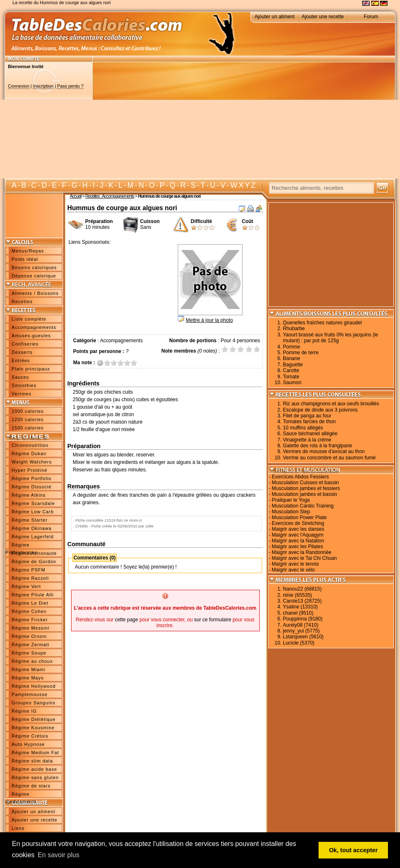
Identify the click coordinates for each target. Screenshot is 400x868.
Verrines (22, 394)
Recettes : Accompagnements (109, 196)
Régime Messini (31, 628)
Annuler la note (100, 363)
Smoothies (24, 385)
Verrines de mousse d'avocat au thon (324, 451)
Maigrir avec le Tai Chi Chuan (304, 558)
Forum (371, 17)
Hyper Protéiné (29, 470)
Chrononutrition (30, 445)
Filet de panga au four (307, 416)
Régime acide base (34, 769)
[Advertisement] (238, 120)
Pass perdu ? (70, 86)
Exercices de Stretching (298, 523)
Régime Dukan (29, 454)
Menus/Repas (28, 251)
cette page (126, 620)
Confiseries (25, 344)
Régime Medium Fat (35, 753)
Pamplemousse (29, 694)
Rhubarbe (294, 329)
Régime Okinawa (32, 528)
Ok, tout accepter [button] (353, 850)
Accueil (76, 196)
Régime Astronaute (34, 553)
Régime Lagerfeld (33, 537)
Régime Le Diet (30, 603)
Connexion (19, 86)
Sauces (20, 377)
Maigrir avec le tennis (295, 564)
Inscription (43, 86)
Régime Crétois (30, 736)
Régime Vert (26, 586)
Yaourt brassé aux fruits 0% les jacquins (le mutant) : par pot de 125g (330, 338)
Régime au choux (32, 661)
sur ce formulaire (212, 620)
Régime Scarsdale (33, 503)
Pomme (291, 347)
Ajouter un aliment (275, 17)
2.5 (119, 363)
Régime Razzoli (30, 578)
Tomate (291, 377)
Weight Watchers (32, 462)
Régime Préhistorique (21, 546)
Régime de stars (31, 786)
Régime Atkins (29, 495)
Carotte (291, 370)
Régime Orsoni (29, 636)
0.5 (106, 363)
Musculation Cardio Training (303, 506)
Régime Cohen (29, 611)
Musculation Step (291, 512)
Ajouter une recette (323, 17)
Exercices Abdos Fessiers (300, 477)
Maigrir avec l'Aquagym (297, 535)
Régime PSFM (28, 570)
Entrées (21, 360)
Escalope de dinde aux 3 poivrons (320, 410)
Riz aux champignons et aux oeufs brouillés (331, 404)
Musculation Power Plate (299, 517)
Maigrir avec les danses (298, 529)
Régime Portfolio (32, 478)
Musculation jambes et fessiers (306, 488)
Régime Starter (30, 520)
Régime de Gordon (34, 562)
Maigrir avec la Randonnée (301, 552)
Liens (18, 828)
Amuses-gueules (31, 336)
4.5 (132, 363)
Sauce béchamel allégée (310, 434)
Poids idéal (25, 259)
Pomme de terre (301, 353)
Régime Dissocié (32, 487)
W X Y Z (243, 185)
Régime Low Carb (33, 512)
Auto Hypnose (28, 744)
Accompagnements (34, 327)
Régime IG (24, 711)
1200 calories (28, 419)
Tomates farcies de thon (309, 422)
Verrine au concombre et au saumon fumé (329, 458)
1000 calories (28, 411)
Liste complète (29, 319)
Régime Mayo (28, 678)
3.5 (125, 363)
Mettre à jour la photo (209, 320)
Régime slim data (32, 761)
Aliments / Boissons (35, 293)
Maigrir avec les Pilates (297, 547)
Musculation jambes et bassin (304, 494)
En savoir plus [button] (59, 855)
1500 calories (28, 428)
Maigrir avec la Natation (298, 541)
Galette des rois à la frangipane (318, 446)
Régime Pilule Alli (33, 595)
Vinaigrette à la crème (307, 440)
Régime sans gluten (35, 777)
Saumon (292, 383)
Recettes (22, 302)
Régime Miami (28, 669)
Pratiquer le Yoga (291, 500)
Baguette (293, 365)
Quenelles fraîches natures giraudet (322, 323)
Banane (291, 358)
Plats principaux (31, 369)
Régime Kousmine (33, 728)
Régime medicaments (21, 795)
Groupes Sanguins (33, 703)
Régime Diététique (34, 719)
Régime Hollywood (34, 686)
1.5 (112, 363)
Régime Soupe (29, 653)
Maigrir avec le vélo (293, 570)
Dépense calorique (34, 276)
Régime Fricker (30, 620)
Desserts (22, 352)
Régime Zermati (31, 645)
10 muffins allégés (303, 428)
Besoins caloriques (34, 267)
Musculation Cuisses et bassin (305, 483)
